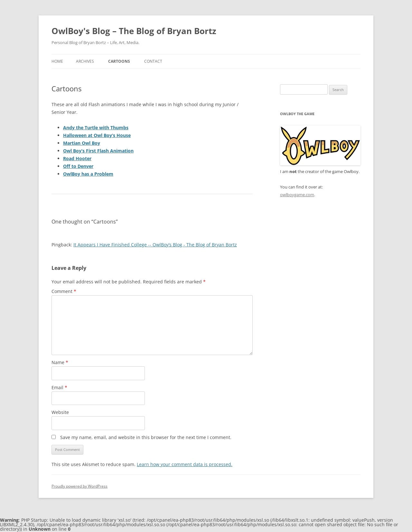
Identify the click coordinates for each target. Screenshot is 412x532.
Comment (64, 291)
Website (60, 412)
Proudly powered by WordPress (80, 486)
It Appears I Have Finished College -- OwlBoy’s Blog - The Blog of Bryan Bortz (155, 245)
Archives (85, 61)
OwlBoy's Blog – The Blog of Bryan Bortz (134, 31)
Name (60, 362)
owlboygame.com (297, 195)
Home (57, 61)
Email (59, 387)
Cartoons (119, 61)
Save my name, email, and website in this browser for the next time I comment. (146, 437)
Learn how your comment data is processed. (185, 464)
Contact (153, 61)
